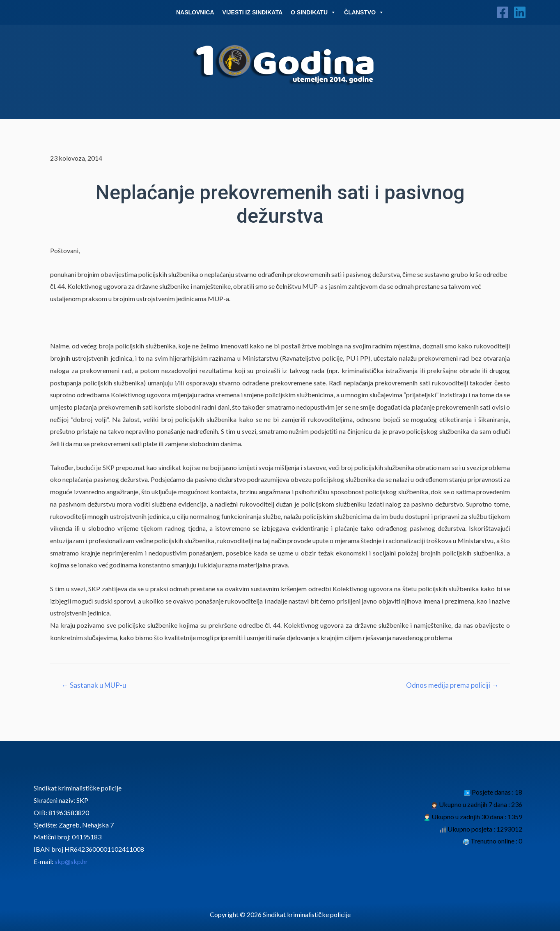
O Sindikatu (313, 12)
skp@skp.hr (71, 861)
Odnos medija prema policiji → (452, 685)
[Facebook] (503, 12)
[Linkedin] (520, 12)
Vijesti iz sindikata (253, 12)
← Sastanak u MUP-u (94, 685)
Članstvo (364, 12)
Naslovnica (195, 12)
